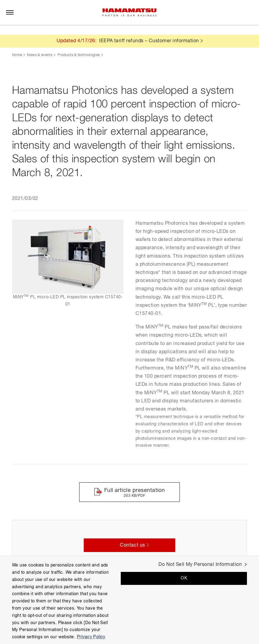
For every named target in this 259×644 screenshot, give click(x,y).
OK (184, 578)
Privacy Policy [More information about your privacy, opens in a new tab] (91, 637)
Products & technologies (79, 55)
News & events (40, 55)
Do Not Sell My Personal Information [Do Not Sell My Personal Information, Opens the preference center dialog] (200, 565)
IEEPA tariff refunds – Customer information (149, 41)
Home (17, 55)
